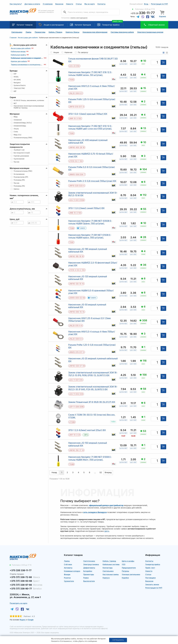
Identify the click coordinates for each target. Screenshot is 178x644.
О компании (48, 4)
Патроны (125, 571)
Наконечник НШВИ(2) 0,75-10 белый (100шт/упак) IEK (91, 155)
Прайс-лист (150, 568)
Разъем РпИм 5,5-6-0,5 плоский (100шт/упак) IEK (92, 168)
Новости (70, 4)
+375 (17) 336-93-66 (25, 581)
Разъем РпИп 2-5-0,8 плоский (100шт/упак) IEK (92, 181)
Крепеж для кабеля (19, 61)
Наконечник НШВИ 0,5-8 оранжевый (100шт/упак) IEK (91, 292)
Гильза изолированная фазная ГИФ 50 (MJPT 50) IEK (93, 60)
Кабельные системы (111, 564)
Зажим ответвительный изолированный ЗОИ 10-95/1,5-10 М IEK (93, 194)
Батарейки (88, 571)
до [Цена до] (29, 202)
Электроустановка (91, 564)
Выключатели (89, 581)
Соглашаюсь (118, 640)
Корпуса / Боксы (72, 32)
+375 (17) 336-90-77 (26, 589)
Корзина (162, 16)
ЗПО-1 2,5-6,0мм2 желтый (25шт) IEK (87, 430)
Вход (146, 4)
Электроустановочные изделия (150, 32)
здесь (107, 531)
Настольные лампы (111, 574)
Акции (51, 25)
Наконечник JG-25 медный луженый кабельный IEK (93, 360)
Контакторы (108, 568)
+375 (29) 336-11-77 (21, 570)
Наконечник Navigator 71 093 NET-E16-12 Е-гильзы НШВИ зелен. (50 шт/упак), (90, 74)
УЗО (124, 564)
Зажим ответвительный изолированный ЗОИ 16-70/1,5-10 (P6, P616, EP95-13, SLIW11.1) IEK (93, 374)
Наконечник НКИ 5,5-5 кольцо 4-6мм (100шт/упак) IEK (92, 87)
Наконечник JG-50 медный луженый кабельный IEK (87, 306)
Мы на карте (90, 4)
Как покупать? (16, 4)
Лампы (28, 32)
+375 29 (143, 13)
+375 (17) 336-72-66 (25, 577)
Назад (54, 472)
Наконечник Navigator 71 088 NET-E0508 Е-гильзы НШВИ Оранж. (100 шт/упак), (90, 222)
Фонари (67, 574)
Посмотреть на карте (18, 603)
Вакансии (59, 4)
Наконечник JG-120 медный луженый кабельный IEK (88, 278)
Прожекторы (40, 32)
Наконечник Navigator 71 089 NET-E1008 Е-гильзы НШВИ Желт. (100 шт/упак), (90, 458)
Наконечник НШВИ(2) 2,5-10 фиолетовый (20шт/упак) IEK (93, 264)
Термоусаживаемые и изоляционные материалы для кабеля (36, 65)
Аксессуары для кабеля (21, 48)
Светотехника (89, 561)
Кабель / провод (109, 561)
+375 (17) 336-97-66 (26, 585)
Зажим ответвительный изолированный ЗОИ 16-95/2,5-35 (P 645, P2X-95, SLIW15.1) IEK (93, 388)
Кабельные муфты (18, 55)
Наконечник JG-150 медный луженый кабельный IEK (88, 444)
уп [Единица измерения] (159, 77)
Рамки (86, 578)
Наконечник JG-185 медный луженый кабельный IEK (88, 250)
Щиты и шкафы (128, 561)
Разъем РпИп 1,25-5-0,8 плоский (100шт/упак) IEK (92, 101)
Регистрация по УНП (159, 4)
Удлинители (69, 581)
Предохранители (129, 568)
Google (31, 620)
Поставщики (150, 578)
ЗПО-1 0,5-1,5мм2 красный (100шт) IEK (88, 114)
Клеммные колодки (72, 571)
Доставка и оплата (32, 4)
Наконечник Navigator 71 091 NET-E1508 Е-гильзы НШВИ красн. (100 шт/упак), (90, 236)
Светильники (17, 32)
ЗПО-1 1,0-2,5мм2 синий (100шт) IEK (86, 208)
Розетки (67, 578)
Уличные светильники (131, 574)
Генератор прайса (111, 25)
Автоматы (68, 568)
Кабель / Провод (55, 32)
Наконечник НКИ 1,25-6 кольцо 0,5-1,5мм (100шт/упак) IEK (89, 320)
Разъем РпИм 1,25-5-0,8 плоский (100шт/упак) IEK (92, 346)
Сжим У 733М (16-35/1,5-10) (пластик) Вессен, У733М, (92, 416)
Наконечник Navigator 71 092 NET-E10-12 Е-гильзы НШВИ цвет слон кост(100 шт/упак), (90, 127)
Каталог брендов (80, 25)
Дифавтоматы (89, 568)
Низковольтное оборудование (95, 32)
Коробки (125, 578)
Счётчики (68, 564)
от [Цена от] (12, 202)
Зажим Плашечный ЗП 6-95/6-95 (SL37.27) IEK (92, 402)
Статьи (79, 4)
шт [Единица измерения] (159, 63)
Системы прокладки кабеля (122, 32)
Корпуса (106, 578)
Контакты (101, 4)
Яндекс (23, 620)
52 (101, 472)
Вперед (108, 472)
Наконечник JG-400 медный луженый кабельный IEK (88, 141)
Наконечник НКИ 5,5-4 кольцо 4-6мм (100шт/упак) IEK (92, 333)
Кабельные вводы (18, 51)
